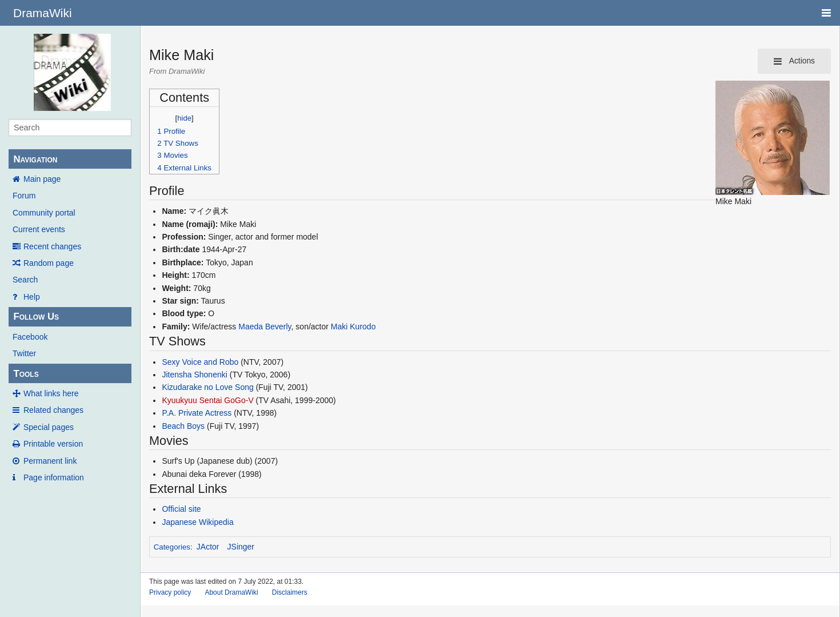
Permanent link (50, 461)
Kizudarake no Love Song (207, 387)
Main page (42, 179)
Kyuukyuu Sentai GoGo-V (207, 400)
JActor (208, 547)
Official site (181, 509)
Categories (172, 547)
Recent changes (52, 246)
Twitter (24, 353)
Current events (39, 229)
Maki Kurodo (353, 327)
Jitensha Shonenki (194, 375)
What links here (51, 393)
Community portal (44, 213)
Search (25, 280)
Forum (24, 196)
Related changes (53, 410)
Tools (26, 374)
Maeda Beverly (265, 327)
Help (32, 297)
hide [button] (184, 118)
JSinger (241, 547)
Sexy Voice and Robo (200, 362)
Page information (54, 477)
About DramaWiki (231, 592)
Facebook (30, 337)
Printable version (53, 444)
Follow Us (36, 317)
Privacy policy (170, 592)
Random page (49, 263)
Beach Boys (183, 426)
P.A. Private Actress (197, 413)
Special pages (49, 427)
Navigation (35, 159)
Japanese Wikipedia (197, 522)
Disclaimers (290, 592)
